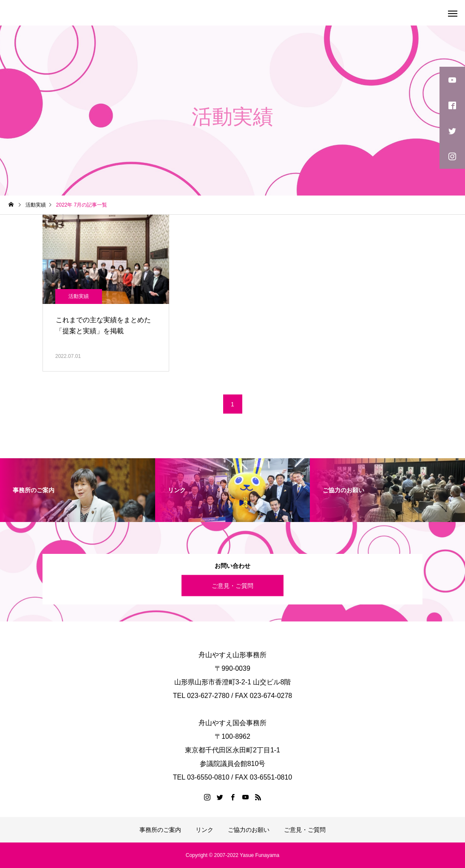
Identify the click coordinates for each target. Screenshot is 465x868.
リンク (204, 830)
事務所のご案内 (160, 830)
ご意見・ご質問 (232, 585)
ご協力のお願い (249, 830)
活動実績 (79, 296)
